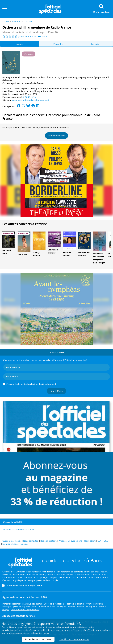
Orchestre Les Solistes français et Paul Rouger (99, 258)
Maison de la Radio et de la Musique (25, 91)
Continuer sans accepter (74, 639)
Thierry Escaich (36, 254)
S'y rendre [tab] (58, 44)
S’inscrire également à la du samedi (31, 384)
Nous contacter (31, 541)
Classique (93, 88)
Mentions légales (10, 544)
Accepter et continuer (38, 639)
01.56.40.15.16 (29, 97)
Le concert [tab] (19, 44)
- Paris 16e (31, 32)
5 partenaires (23, 630)
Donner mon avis (57, 136)
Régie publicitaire (48, 541)
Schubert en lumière (84, 254)
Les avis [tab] (95, 44)
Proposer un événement (70, 541)
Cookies (25, 544)
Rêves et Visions (67, 254)
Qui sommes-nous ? (12, 541)
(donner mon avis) (27, 36)
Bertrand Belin (7, 252)
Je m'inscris (57, 391)
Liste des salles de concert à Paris (19, 529)
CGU (106, 541)
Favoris (43, 36)
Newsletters (90, 541)
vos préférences (74, 630)
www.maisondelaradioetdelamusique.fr (31, 100)
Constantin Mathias (53, 251)
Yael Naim (22, 255)
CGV (99, 541)
